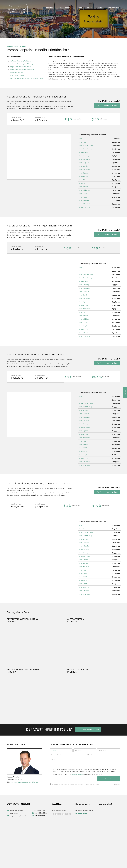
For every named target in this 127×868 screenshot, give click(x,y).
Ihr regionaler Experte (16, 74)
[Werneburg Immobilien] (17, 9)
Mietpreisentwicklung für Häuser (19, 66)
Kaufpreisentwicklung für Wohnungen (21, 64)
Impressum (35, 863)
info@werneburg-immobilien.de (19, 802)
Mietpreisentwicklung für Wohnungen (21, 69)
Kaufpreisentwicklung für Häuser (20, 61)
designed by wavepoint (13, 863)
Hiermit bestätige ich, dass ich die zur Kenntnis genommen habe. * (76, 761)
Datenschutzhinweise (78, 761)
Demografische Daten (16, 72)
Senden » (109, 765)
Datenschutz (45, 863)
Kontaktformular (40, 802)
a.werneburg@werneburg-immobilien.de (24, 769)
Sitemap (72, 863)
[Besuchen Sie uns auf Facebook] (53, 800)
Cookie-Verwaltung (62, 863)
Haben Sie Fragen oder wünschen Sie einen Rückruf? (26, 77)
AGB (52, 863)
